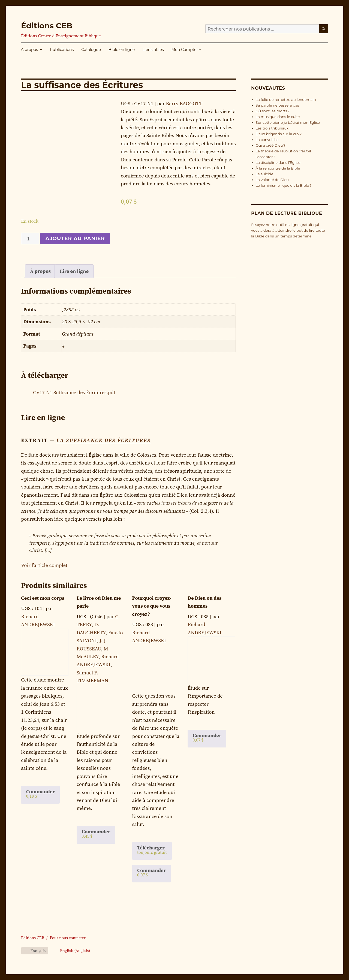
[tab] (40, 271)
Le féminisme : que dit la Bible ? (284, 185)
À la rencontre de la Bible (278, 168)
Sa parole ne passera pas (277, 105)
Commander (40, 794)
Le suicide (265, 174)
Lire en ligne (74, 271)
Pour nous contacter (68, 938)
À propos (30, 50)
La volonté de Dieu (272, 180)
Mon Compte (184, 50)
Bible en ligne (122, 50)
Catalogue (91, 50)
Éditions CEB (47, 26)
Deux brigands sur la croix (279, 134)
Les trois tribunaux (272, 128)
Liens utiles (153, 50)
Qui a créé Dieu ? (271, 145)
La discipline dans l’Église (278, 162)
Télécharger (152, 850)
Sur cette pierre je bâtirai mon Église (288, 122)
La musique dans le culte (278, 117)
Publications (62, 50)
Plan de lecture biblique (287, 213)
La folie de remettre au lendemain (286, 99)
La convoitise (267, 140)
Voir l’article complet (44, 565)
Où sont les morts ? (273, 111)
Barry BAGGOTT (184, 103)
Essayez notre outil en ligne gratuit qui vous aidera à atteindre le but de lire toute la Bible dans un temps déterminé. (288, 230)
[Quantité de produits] (30, 239)
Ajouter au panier (75, 238)
